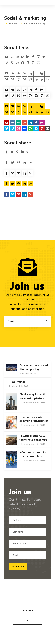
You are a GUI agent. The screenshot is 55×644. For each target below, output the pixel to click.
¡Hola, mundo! (17, 382)
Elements (14, 24)
